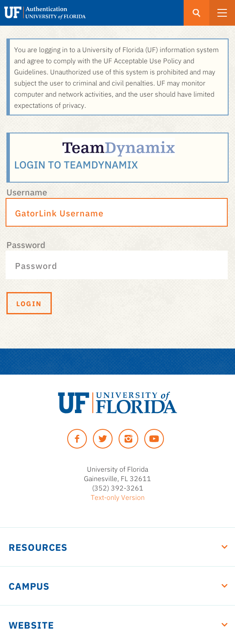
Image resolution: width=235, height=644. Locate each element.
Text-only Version (118, 497)
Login (29, 303)
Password (26, 244)
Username (27, 192)
